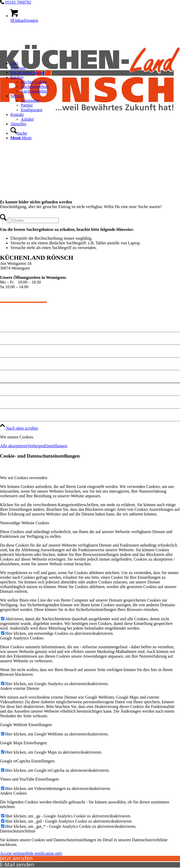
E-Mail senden (17, 864)
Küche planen (14, 364)
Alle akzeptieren (14, 446)
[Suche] (19, 133)
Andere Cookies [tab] (14, 793)
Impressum (11, 389)
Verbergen (36, 446)
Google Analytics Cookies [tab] (22, 638)
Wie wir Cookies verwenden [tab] (24, 478)
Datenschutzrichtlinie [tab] (18, 831)
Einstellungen (56, 446)
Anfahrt (8, 376)
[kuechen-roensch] (90, 127)
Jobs (5, 415)
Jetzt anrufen (16, 858)
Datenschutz (12, 402)
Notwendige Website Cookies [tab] (25, 523)
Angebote (9, 338)
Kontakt (8, 351)
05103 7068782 (18, 2)
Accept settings (13, 853)
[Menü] (21, 138)
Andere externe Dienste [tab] (20, 688)
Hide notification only (44, 853)
